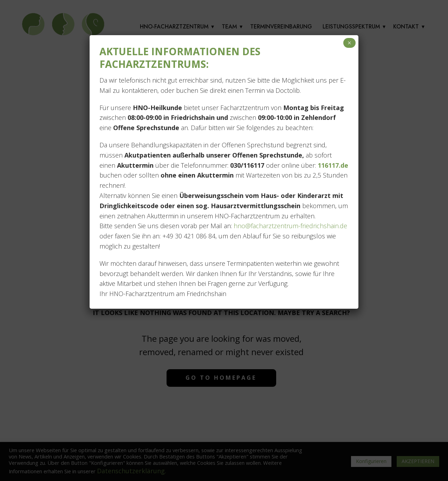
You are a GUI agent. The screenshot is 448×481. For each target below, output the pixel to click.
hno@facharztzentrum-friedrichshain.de (290, 226)
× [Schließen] (349, 43)
